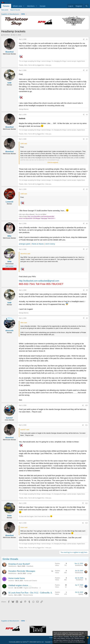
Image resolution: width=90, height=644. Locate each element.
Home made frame (17, 578)
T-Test (81, 587)
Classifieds (30, 566)
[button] (24, 6)
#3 (87, 115)
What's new (17, 6)
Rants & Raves (38, 244)
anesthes (11, 581)
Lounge (29, 573)
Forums (6, 6)
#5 (87, 189)
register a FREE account (61, 642)
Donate (43, 6)
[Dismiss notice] (86, 633)
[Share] (84, 39)
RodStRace (80, 580)
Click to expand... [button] (53, 162)
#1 (87, 39)
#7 (87, 249)
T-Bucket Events (28, 595)
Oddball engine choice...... (20, 585)
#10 (86, 405)
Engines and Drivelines (31, 588)
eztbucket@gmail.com (49, 281)
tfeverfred (6, 35)
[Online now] (9, 259)
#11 (86, 425)
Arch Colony (50, 244)
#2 (87, 70)
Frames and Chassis (30, 581)
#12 (86, 503)
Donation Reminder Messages (22, 571)
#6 (87, 224)
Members (31, 6)
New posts (5, 10)
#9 (87, 318)
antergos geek (24, 244)
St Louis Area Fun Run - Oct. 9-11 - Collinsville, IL (30, 593)
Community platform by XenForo (26, 642)
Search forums (15, 10)
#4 (87, 139)
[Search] (87, 6)
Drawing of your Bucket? (19, 564)
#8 (87, 290)
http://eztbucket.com (28, 281)
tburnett (11, 588)
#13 (86, 523)
